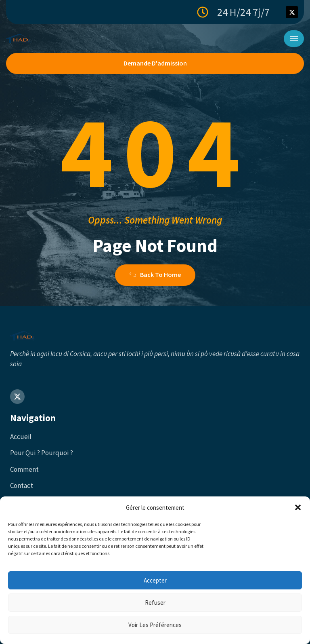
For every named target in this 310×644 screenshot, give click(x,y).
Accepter (155, 580)
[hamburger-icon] (294, 39)
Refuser (155, 603)
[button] (298, 507)
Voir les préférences (155, 625)
